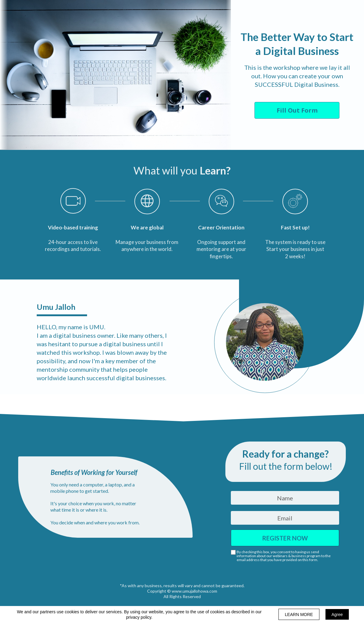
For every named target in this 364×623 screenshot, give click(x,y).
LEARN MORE (299, 615)
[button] (297, 110)
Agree (337, 615)
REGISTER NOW (285, 538)
